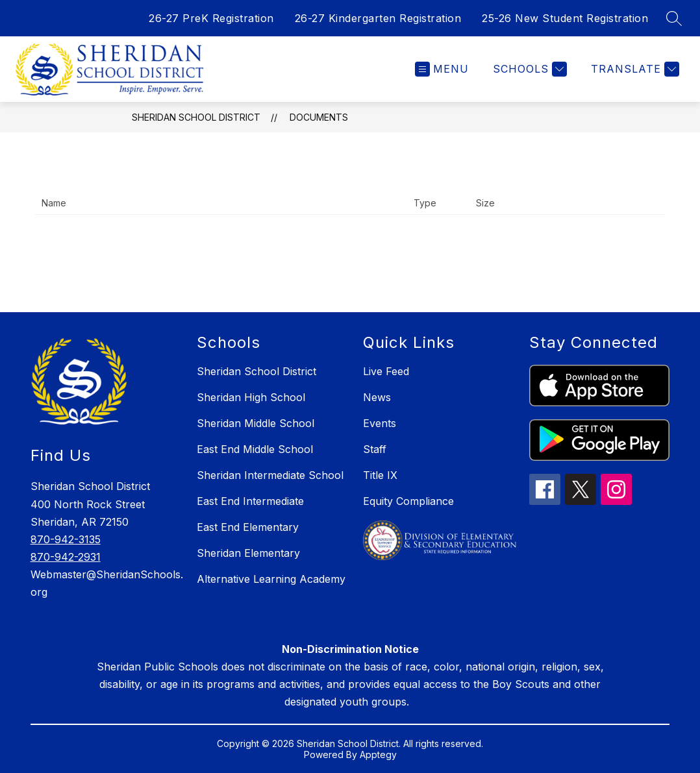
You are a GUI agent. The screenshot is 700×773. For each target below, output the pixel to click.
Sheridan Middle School (256, 423)
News (377, 397)
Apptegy (378, 755)
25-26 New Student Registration (565, 18)
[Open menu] (442, 69)
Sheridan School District (196, 117)
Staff (375, 449)
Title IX (380, 475)
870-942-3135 (66, 539)
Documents (319, 117)
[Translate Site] (633, 69)
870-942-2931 (66, 557)
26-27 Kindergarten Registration (378, 18)
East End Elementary (248, 527)
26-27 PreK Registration (211, 18)
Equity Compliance (408, 501)
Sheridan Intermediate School (270, 475)
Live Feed (386, 371)
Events (380, 423)
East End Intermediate (250, 501)
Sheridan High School (251, 397)
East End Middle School (255, 449)
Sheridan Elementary (248, 553)
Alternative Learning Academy (271, 579)
